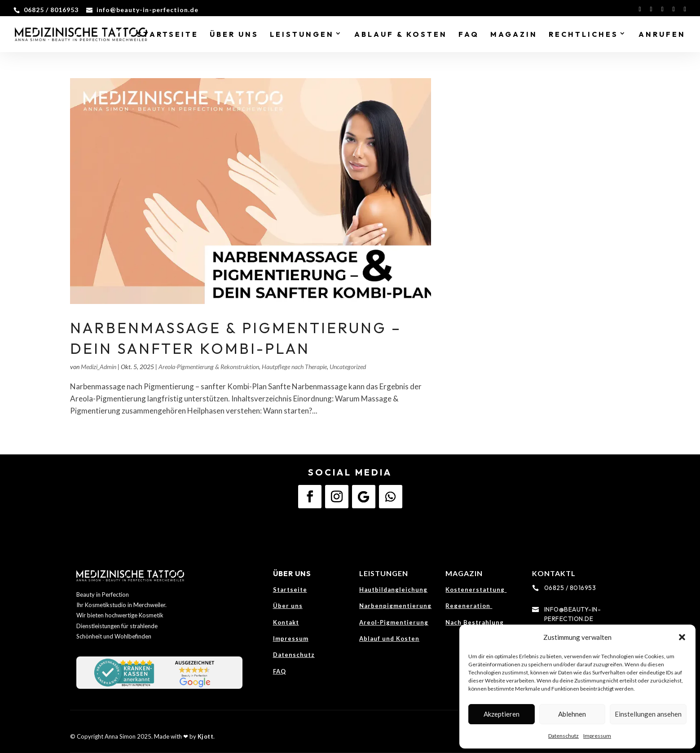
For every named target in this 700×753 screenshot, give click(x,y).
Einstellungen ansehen (648, 714)
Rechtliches (583, 35)
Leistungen (302, 35)
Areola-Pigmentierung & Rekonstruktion (209, 367)
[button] (682, 637)
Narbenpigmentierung (395, 606)
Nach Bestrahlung (475, 622)
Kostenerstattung (476, 590)
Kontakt (286, 622)
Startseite (168, 35)
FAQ (469, 35)
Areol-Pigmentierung (394, 622)
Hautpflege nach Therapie (294, 367)
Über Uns (234, 35)
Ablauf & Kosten (401, 35)
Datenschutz (564, 736)
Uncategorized (348, 367)
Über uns (288, 606)
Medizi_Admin (99, 367)
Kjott (206, 736)
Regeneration (469, 606)
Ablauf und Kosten (389, 639)
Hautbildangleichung (393, 590)
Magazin (514, 35)
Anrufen (662, 35)
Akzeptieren (502, 714)
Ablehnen (572, 714)
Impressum (597, 736)
